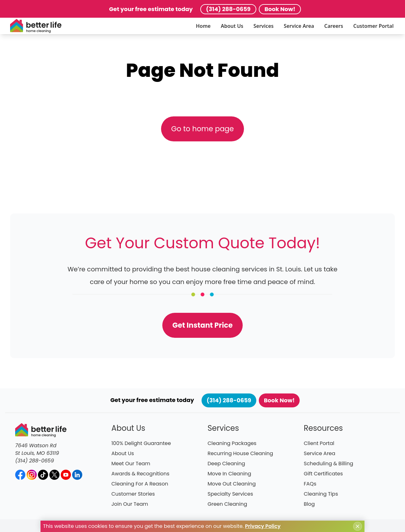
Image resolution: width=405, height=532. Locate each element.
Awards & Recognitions (140, 474)
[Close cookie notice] (358, 526)
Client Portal (319, 443)
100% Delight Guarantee (141, 443)
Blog (309, 504)
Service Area (299, 26)
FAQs (310, 484)
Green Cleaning (227, 504)
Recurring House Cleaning (240, 453)
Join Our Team (130, 504)
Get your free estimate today (151, 9)
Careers (334, 26)
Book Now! (280, 9)
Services (264, 26)
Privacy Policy (263, 526)
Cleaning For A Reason (140, 484)
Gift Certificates (323, 474)
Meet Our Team (131, 464)
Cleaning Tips (321, 494)
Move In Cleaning (229, 474)
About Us (232, 26)
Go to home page (202, 129)
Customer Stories (133, 494)
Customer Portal (373, 26)
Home (203, 26)
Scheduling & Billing (328, 464)
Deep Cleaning (226, 464)
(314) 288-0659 (228, 9)
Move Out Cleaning (232, 484)
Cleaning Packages (232, 443)
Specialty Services (230, 494)
